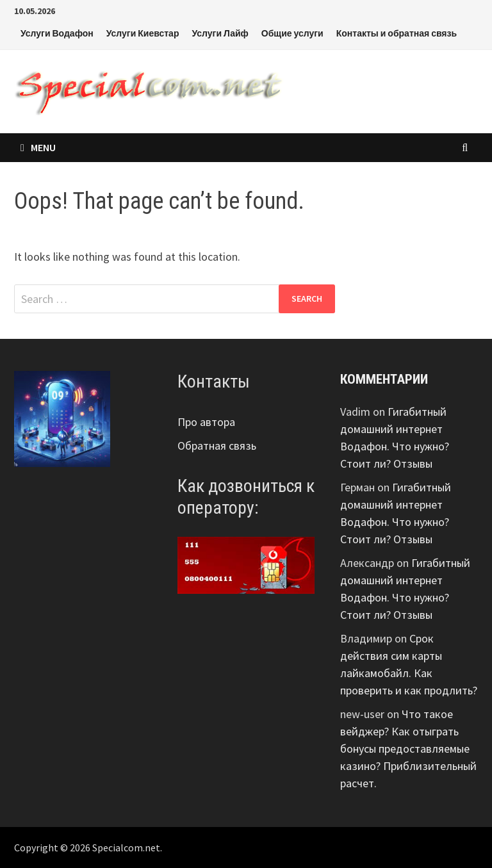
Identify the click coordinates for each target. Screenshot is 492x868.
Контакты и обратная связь (397, 33)
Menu (38, 147)
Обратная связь (217, 446)
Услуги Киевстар (143, 33)
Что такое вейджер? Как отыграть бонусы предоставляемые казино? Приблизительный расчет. (408, 749)
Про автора (206, 422)
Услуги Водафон (57, 33)
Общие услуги (292, 33)
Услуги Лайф (220, 33)
